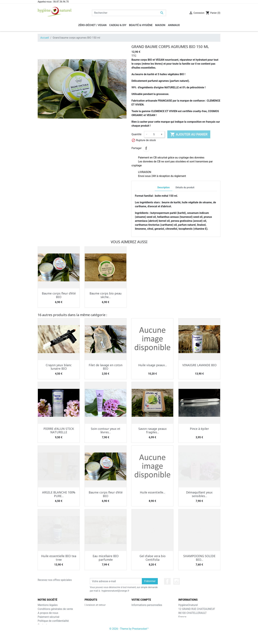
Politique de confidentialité (53, 621)
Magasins (43, 629)
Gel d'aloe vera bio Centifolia (153, 558)
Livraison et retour (95, 605)
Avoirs (135, 613)
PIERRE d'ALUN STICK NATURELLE (59, 430)
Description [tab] (164, 188)
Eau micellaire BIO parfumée (106, 558)
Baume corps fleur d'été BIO (59, 295)
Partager (146, 148)
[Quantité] (154, 134)
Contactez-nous (47, 625)
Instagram (177, 581)
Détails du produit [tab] (185, 188)
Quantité (136, 134)
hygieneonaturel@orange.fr (194, 629)
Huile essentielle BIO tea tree (59, 558)
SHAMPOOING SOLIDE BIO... (199, 558)
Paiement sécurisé (49, 617)
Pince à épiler (199, 429)
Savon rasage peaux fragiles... (153, 430)
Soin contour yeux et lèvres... (106, 430)
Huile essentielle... (153, 492)
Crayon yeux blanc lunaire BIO (59, 367)
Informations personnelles (147, 605)
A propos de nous (48, 613)
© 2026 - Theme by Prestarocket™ (129, 639)
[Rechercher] (129, 13)
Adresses (137, 617)
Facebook (167, 581)
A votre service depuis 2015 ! (54, 633)
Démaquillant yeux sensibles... (199, 494)
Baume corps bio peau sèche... (106, 295)
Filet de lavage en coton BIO (106, 367)
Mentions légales (48, 605)
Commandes (139, 609)
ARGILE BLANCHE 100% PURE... (59, 494)
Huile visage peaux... (153, 365)
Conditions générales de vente (55, 609)
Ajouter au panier (189, 134)
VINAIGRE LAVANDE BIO (199, 365)
